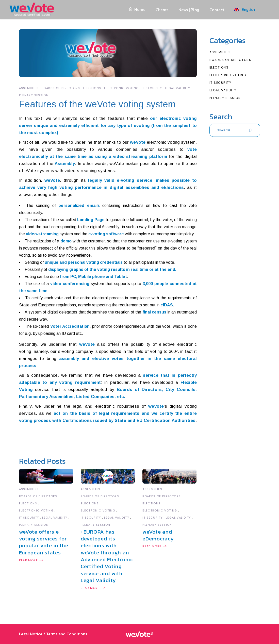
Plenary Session (34, 95)
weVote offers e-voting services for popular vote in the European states (44, 542)
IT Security (152, 88)
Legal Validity (178, 88)
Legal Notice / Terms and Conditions (53, 634)
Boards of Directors (61, 88)
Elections (92, 88)
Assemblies (29, 88)
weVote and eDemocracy (158, 535)
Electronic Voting (121, 88)
